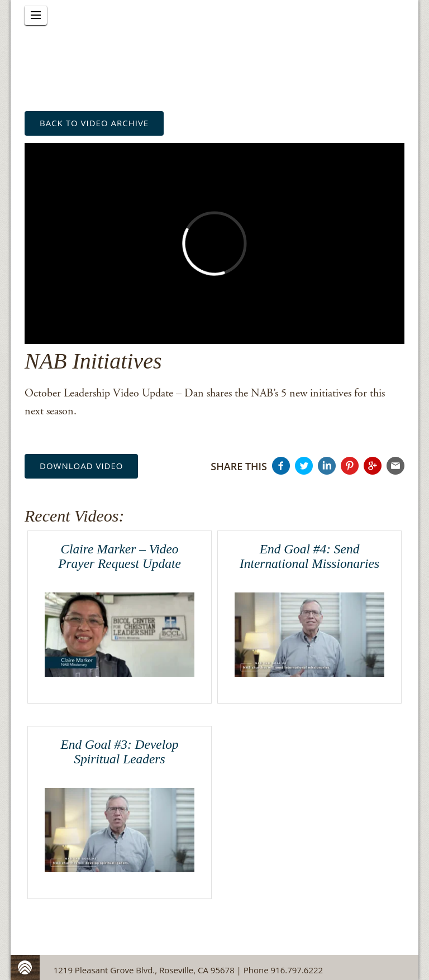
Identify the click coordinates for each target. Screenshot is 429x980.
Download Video (81, 466)
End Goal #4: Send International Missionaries (309, 556)
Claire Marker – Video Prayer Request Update (120, 556)
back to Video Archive (94, 123)
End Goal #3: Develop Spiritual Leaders (119, 752)
